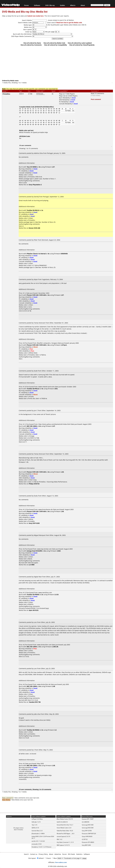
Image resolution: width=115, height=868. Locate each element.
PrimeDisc (6, 94)
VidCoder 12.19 (36, 822)
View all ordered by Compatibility (55, 45)
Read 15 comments (97, 93)
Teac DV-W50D (32, 167)
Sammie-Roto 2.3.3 (37, 831)
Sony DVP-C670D (87, 831)
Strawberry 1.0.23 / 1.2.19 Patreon (41, 847)
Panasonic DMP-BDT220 (89, 834)
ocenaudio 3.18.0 (37, 844)
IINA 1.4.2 (59, 839)
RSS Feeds (71, 854)
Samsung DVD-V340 (88, 825)
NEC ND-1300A (32, 426)
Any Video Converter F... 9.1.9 (65, 842)
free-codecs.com (61, 862)
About (83, 5)
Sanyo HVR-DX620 (87, 836)
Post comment (96, 99)
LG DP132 (85, 839)
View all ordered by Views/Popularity (82, 45)
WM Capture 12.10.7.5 (63, 845)
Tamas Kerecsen (40, 323)
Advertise (58, 854)
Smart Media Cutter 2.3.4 (64, 828)
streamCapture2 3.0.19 (63, 836)
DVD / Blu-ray (50, 5)
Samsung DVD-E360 (88, 828)
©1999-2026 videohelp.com (57, 866)
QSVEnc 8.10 (35, 828)
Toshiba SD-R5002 (33, 595)
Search (26, 854)
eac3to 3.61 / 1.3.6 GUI (38, 841)
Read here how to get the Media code (69, 23)
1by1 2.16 (34, 825)
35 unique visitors (18, 828)
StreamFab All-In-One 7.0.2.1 (65, 825)
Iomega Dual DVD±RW (34, 551)
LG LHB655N (85, 822)
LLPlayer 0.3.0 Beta (37, 819)
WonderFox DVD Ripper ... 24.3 (65, 834)
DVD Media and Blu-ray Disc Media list (25, 12)
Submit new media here (35, 16)
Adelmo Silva (38, 153)
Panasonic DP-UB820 (88, 842)
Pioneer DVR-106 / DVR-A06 (36, 295)
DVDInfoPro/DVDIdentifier (44, 107)
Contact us (34, 854)
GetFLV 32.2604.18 (62, 822)
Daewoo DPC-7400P (88, 819)
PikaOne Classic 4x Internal (36, 254)
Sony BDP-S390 (86, 845)
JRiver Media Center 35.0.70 (65, 819)
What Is (73, 5)
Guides (62, 5)
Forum (26, 5)
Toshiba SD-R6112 (33, 210)
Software (37, 5)
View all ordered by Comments (31, 45)
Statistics (79, 854)
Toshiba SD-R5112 (33, 389)
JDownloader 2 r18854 (38, 834)
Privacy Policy (43, 854)
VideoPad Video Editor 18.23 (65, 831)
